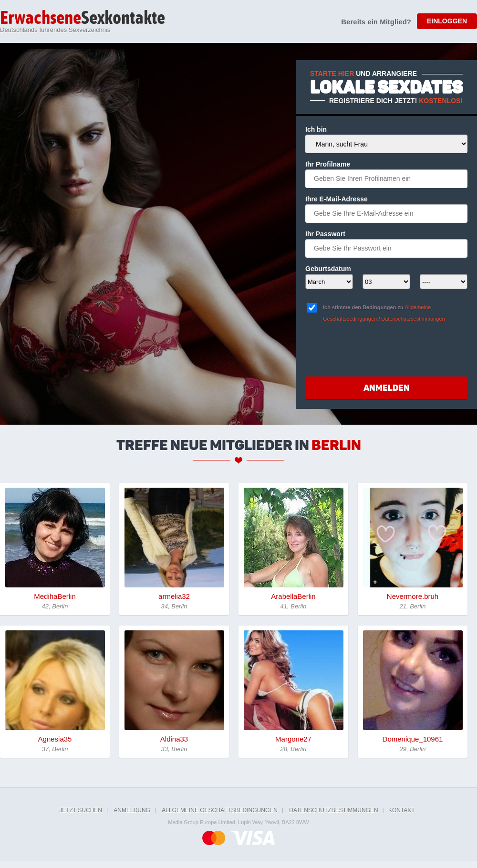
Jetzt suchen (81, 810)
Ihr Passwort (325, 234)
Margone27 (293, 739)
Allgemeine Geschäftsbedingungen (220, 810)
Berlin (336, 445)
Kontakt (402, 810)
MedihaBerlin (55, 596)
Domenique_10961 (413, 739)
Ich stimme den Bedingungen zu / (384, 313)
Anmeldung (132, 810)
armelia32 (174, 596)
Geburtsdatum (328, 269)
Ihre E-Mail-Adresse (337, 199)
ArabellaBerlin (293, 596)
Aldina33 (174, 739)
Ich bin (316, 129)
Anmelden (387, 388)
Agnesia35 (55, 739)
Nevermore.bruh (413, 596)
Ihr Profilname (328, 164)
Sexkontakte (83, 19)
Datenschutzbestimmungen (413, 319)
